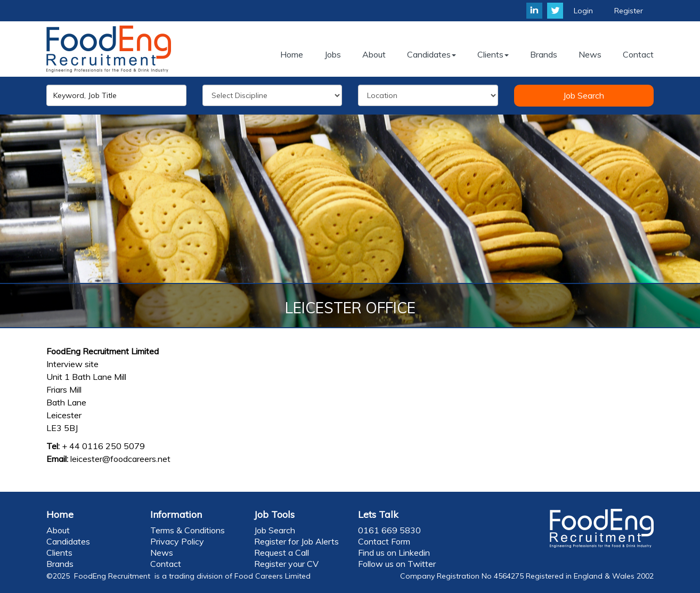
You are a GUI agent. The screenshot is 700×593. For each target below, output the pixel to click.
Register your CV (286, 564)
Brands (60, 564)
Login (583, 11)
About (58, 530)
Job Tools (274, 514)
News (162, 553)
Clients (59, 553)
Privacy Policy (177, 541)
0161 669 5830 (389, 530)
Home (60, 514)
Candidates (68, 541)
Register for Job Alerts (296, 541)
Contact (166, 564)
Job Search (584, 95)
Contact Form (384, 541)
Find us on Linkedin (394, 553)
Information (176, 514)
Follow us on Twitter (397, 564)
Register (629, 11)
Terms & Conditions (188, 530)
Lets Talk (378, 514)
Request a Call (282, 553)
